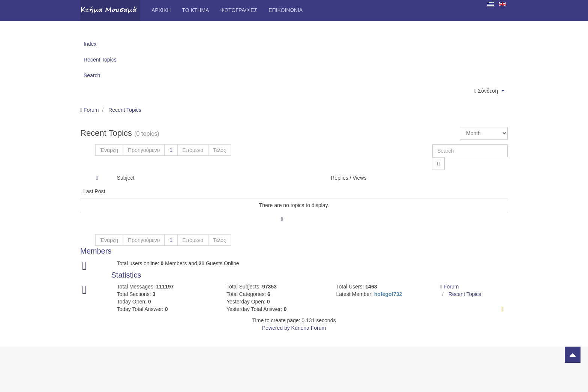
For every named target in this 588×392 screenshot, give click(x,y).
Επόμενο (193, 150)
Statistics (126, 275)
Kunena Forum (309, 328)
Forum (91, 110)
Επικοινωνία (286, 10)
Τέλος (220, 150)
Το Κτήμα (195, 10)
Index (90, 44)
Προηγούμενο (144, 150)
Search (92, 75)
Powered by (276, 328)
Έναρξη (109, 150)
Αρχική (161, 10)
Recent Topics (100, 60)
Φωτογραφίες (239, 10)
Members (96, 251)
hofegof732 (388, 294)
